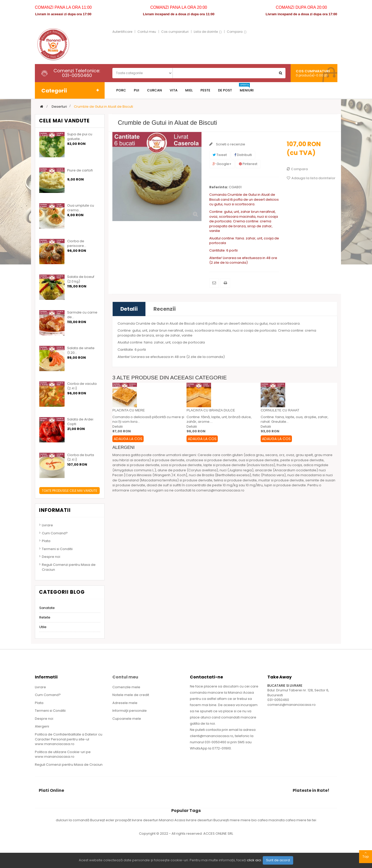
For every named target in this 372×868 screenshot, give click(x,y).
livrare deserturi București (208, 820)
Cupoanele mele (127, 719)
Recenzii (165, 309)
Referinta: (219, 187)
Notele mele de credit (131, 695)
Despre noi (51, 557)
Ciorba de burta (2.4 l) (81, 457)
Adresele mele (125, 703)
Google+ (222, 164)
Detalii (129, 309)
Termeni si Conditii (57, 549)
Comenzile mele (126, 687)
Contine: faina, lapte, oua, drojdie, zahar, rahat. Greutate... (295, 419)
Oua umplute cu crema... (81, 208)
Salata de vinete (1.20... (81, 350)
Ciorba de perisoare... (77, 244)
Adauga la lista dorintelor (311, 178)
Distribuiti (243, 155)
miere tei (304, 820)
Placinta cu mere (129, 410)
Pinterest (248, 164)
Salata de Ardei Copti (80, 422)
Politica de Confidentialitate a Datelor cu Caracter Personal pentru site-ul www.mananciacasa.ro (69, 739)
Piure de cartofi (80, 170)
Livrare (47, 525)
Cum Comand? (55, 533)
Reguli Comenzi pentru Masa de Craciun (69, 567)
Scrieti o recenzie (230, 144)
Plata (46, 541)
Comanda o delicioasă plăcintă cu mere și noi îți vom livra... (148, 419)
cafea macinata (272, 820)
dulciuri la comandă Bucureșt (81, 820)
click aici (254, 860)
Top (366, 855)
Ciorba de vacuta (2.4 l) (82, 386)
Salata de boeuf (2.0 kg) (81, 279)
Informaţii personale (130, 711)
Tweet (220, 155)
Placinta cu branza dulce (211, 410)
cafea (291, 820)
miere (235, 820)
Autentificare (122, 32)
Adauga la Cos (128, 439)
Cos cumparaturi (175, 32)
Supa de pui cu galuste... (80, 137)
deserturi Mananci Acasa (165, 820)
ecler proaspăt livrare (124, 820)
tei (314, 820)
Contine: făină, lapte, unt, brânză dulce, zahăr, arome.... (219, 419)
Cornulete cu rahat (280, 410)
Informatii (55, 510)
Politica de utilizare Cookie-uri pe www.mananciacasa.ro (63, 754)
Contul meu (147, 32)
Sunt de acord (278, 860)
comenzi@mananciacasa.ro (292, 705)
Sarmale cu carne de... (82, 315)
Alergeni (42, 726)
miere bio (249, 820)
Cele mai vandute (64, 121)
